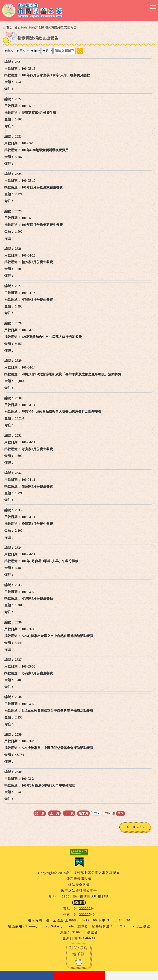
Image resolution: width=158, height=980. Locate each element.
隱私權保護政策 (79, 879)
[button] (153, 7)
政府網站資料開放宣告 (79, 891)
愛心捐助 (21, 27)
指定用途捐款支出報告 (61, 27)
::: (4, 27)
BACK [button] (139, 827)
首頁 (9, 27)
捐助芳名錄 (36, 27)
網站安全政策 (79, 885)
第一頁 (40, 813)
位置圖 (79, 903)
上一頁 (54, 813)
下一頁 (69, 813)
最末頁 (83, 813)
